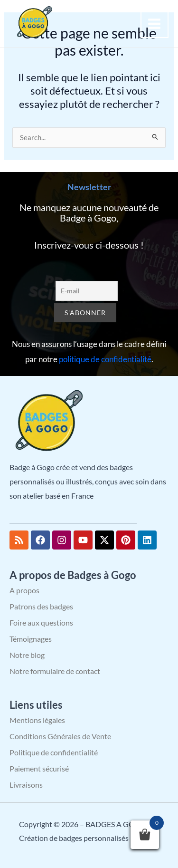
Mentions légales (37, 720)
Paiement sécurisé (39, 768)
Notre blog (27, 655)
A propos (24, 590)
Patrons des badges (41, 606)
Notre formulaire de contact (55, 671)
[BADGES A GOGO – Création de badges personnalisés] (33, 23)
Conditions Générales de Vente (60, 736)
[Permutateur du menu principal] (155, 24)
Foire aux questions (41, 622)
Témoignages (31, 639)
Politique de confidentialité (54, 752)
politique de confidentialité (105, 359)
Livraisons (26, 785)
